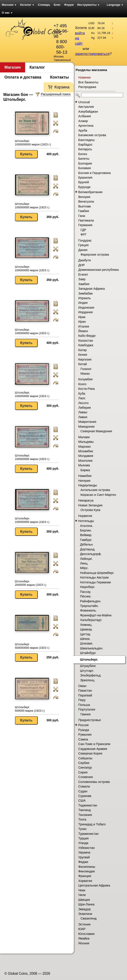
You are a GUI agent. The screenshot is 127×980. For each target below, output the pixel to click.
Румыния (85, 735)
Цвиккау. (86, 629)
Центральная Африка (94, 885)
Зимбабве (86, 293)
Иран (82, 322)
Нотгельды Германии (95, 582)
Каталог (27, 5)
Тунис (82, 829)
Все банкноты (88, 82)
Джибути (85, 260)
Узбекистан (86, 848)
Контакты (59, 77)
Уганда (83, 843)
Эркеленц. (88, 680)
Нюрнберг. (88, 587)
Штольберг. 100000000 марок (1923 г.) (32, 206)
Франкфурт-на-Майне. (96, 615)
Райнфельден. (91, 601)
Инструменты (88, 5)
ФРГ (84, 234)
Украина (84, 852)
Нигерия (84, 481)
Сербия (84, 763)
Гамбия (84, 211)
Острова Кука (90, 510)
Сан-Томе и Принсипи (94, 744)
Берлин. (86, 530)
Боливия (85, 168)
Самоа (83, 739)
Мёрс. (84, 568)
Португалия (87, 709)
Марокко (85, 447)
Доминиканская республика (99, 270)
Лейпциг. (86, 559)
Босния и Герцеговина (94, 173)
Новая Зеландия (90, 505)
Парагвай (85, 695)
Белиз (83, 154)
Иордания (86, 312)
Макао (85, 374)
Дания (83, 250)
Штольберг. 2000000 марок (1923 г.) (31, 583)
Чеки (82, 890)
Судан (83, 791)
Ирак (82, 317)
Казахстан (86, 341)
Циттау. (85, 634)
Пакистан (85, 691)
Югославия (86, 934)
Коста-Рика (87, 389)
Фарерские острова (95, 255)
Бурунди (84, 187)
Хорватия (85, 881)
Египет (83, 275)
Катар (82, 350)
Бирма (85, 470)
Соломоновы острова (94, 782)
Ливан (83, 412)
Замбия (84, 284)
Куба (82, 394)
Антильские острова (95, 490)
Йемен (83, 331)
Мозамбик (86, 451)
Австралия (86, 107)
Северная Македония (96, 431)
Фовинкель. (88, 610)
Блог (57, 5)
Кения (83, 355)
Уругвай (84, 857)
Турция (83, 838)
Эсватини (85, 914)
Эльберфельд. (91, 675)
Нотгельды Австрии (94, 577)
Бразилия (85, 178)
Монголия (85, 461)
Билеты (84, 159)
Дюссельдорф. (91, 554)
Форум (69, 5)
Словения (86, 777)
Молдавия (86, 456)
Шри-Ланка (86, 904)
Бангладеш (86, 140)
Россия (83, 725)
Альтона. (86, 526)
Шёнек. (85, 639)
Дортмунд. (88, 549)
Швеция (84, 900)
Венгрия (84, 197)
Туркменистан (88, 834)
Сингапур (85, 768)
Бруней (84, 182)
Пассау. (86, 592)
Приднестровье (90, 720)
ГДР (83, 230)
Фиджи (83, 862)
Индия (83, 303)
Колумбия (85, 379)
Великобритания (90, 192)
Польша (84, 705)
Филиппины (87, 867)
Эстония (84, 924)
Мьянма (84, 465)
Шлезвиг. (87, 643)
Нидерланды (88, 485)
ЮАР (82, 929)
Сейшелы (85, 758)
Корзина (62, 87)
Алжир (83, 121)
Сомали (84, 786)
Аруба (83, 130)
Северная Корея (90, 753)
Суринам (85, 796)
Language (115, 5)
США (82, 800)
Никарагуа (86, 500)
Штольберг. (89, 659)
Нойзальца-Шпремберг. (97, 573)
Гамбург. (86, 540)
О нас (7, 13)
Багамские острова (92, 135)
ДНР (82, 265)
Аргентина (86, 126)
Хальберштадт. (91, 620)
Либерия (85, 408)
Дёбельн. (87, 544)
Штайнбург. (88, 653)
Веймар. (86, 535)
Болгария (85, 163)
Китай (83, 364)
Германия (85, 225)
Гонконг (86, 369)
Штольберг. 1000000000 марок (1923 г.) (33, 143)
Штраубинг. (88, 666)
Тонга (82, 819)
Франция (85, 876)
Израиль (85, 298)
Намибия (85, 476)
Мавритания (87, 422)
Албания (85, 116)
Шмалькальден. (92, 648)
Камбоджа (86, 345)
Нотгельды (86, 521)
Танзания (85, 815)
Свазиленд (89, 918)
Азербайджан (88, 112)
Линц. (84, 563)
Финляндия (87, 871)
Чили (82, 895)
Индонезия (86, 308)
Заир (82, 279)
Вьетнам (85, 206)
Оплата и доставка (23, 77)
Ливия (83, 417)
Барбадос (85, 145)
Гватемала (86, 220)
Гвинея (86, 714)
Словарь (44, 5)
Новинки (84, 77)
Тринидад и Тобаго (92, 824)
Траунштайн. (89, 606)
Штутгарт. (87, 671)
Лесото (83, 403)
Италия (84, 326)
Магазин (9, 5)
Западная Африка (92, 289)
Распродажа (87, 87)
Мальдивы (86, 442)
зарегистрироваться (92, 54)
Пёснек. (86, 596)
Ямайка (84, 938)
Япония (84, 943)
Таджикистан (88, 805)
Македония (86, 427)
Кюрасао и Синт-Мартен (98, 495)
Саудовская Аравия (93, 749)
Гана (82, 216)
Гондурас (85, 240)
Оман (82, 686)
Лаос (82, 398)
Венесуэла (86, 201)
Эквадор (84, 909)
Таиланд (85, 810)
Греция (83, 245)
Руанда (84, 730)
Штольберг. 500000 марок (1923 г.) (30, 709)
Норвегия (85, 516)
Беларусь (85, 149)
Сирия (83, 772)
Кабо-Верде (87, 336)
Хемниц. (86, 625)
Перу (82, 700)
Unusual (84, 102)
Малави (84, 437)
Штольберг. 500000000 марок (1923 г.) (32, 646)
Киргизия (85, 359)
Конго (82, 384)
